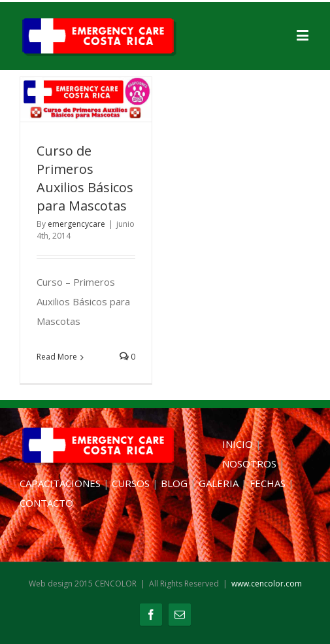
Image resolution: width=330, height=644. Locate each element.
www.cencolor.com (267, 584)
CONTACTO (46, 503)
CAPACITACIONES (60, 483)
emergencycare (76, 224)
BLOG (174, 483)
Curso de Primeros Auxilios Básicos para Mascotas (85, 178)
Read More (57, 357)
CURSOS (131, 483)
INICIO (238, 444)
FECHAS (268, 483)
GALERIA (219, 483)
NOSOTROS (249, 464)
